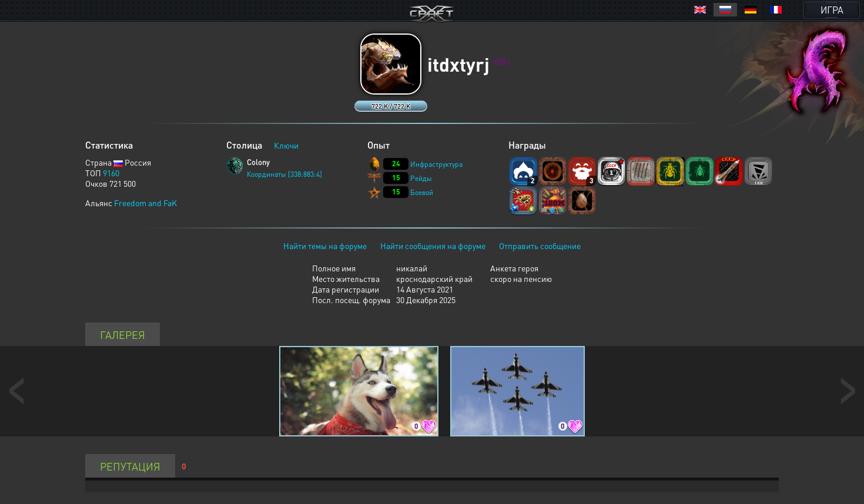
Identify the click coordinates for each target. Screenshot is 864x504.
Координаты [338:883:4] (284, 174)
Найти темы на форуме (325, 246)
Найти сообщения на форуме (433, 246)
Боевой (422, 192)
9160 (111, 173)
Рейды (421, 178)
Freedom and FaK (145, 203)
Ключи (286, 145)
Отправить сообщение (540, 246)
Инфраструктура (436, 164)
